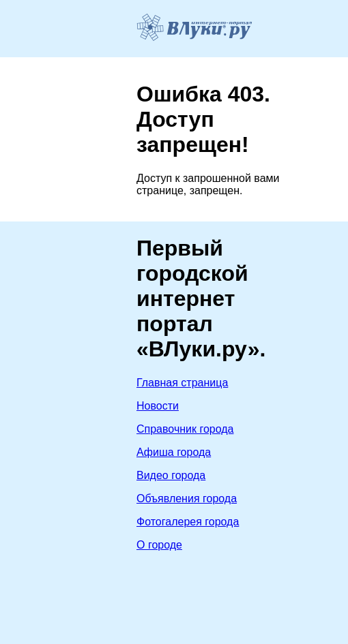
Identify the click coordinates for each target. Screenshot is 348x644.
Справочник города (185, 429)
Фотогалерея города (188, 522)
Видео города (171, 475)
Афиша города (174, 452)
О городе (159, 545)
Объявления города (187, 499)
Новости (158, 406)
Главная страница (182, 383)
